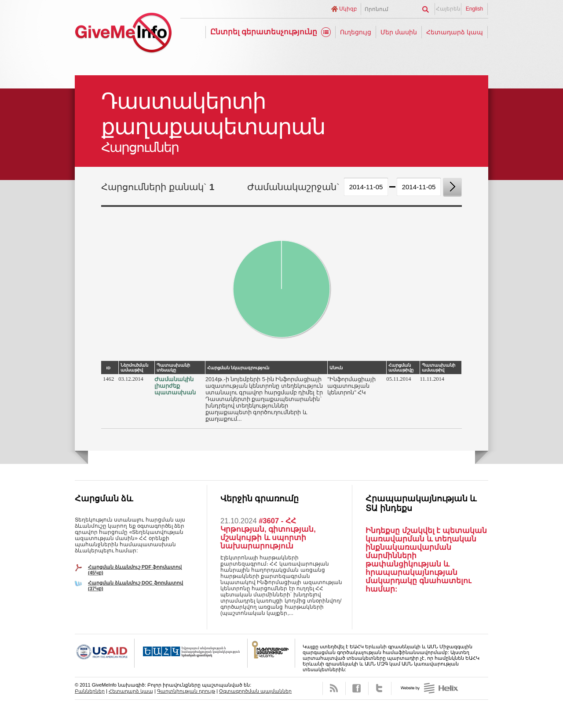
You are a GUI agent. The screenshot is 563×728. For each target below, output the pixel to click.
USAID (105, 653)
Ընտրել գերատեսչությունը (264, 32)
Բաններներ (90, 691)
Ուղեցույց (356, 32)
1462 (108, 379)
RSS (334, 688)
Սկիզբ (348, 9)
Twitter (380, 688)
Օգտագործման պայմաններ (255, 691)
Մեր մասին (399, 32)
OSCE (191, 653)
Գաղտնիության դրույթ (186, 691)
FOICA (271, 653)
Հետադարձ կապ (455, 32)
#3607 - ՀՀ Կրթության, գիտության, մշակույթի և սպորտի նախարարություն (268, 533)
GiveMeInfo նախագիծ (123, 34)
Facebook (357, 688)
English (474, 9)
